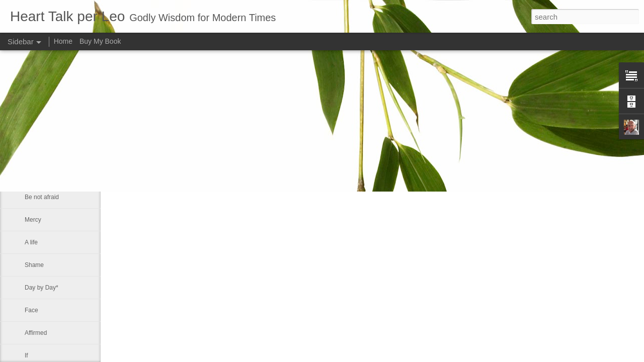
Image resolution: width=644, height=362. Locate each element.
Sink (30, 152)
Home (63, 41)
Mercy (33, 220)
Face (31, 310)
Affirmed (36, 333)
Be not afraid (42, 174)
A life (31, 242)
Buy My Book (100, 41)
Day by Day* (42, 288)
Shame (34, 265)
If (26, 355)
